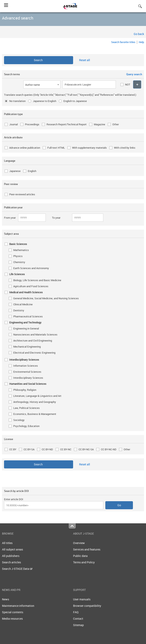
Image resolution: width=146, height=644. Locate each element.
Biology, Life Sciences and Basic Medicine (37, 280)
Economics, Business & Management (35, 414)
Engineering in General (26, 328)
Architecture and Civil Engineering (33, 341)
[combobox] (42, 84)
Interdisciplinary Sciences (28, 378)
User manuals (82, 599)
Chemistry (19, 262)
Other (116, 124)
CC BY (13, 449)
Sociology (19, 420)
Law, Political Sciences (26, 408)
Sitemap (78, 625)
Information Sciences (26, 366)
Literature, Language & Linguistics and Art (37, 396)
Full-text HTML (56, 148)
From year (10, 218)
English (32, 171)
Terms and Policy (84, 562)
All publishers (11, 556)
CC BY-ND (47, 449)
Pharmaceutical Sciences (28, 316)
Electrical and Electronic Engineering (34, 353)
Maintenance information (18, 606)
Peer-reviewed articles (22, 194)
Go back (139, 34)
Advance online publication (25, 148)
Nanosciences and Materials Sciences (35, 334)
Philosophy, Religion (25, 390)
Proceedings (32, 124)
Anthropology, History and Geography (35, 402)
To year (56, 218)
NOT (128, 84)
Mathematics (21, 250)
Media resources (12, 619)
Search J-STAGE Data (17, 569)
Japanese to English (45, 101)
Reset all (85, 60)
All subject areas (12, 549)
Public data (80, 556)
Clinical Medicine (23, 304)
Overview (79, 543)
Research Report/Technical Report (67, 124)
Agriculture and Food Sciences (31, 286)
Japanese (15, 171)
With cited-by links (125, 148)
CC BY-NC (66, 449)
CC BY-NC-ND (109, 449)
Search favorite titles (123, 42)
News (6, 599)
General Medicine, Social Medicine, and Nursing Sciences (46, 298)
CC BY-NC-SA (86, 449)
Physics (18, 256)
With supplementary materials (89, 148)
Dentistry (19, 310)
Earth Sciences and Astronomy (31, 268)
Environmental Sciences (27, 372)
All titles (7, 543)
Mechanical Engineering (27, 347)
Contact (78, 619)
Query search (134, 74)
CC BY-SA (29, 449)
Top (72, 526)
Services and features (87, 549)
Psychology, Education (26, 426)
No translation (17, 101)
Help (141, 42)
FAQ (76, 612)
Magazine (99, 124)
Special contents (13, 612)
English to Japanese (75, 101)
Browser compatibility (87, 606)
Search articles (11, 562)
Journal (13, 124)
